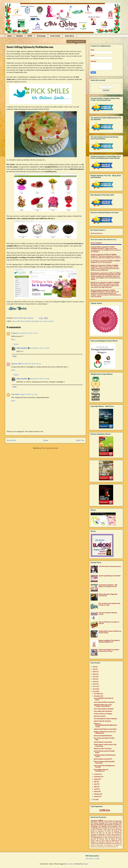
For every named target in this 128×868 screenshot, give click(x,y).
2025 (94, 667)
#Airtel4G (93, 847)
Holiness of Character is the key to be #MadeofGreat (105, 732)
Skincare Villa (16, 364)
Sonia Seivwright (96, 247)
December (97, 694)
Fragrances (101, 831)
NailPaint (117, 831)
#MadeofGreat (115, 841)
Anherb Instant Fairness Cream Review (105, 729)
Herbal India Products (113, 834)
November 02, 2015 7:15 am (28, 333)
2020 (94, 679)
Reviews (20, 36)
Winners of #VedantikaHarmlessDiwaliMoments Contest (105, 725)
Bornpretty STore (116, 826)
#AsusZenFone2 (101, 847)
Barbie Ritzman (95, 273)
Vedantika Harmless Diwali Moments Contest (105, 756)
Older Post (80, 440)
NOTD (109, 831)
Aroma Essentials (113, 823)
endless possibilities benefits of (103, 248)
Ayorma (118, 837)
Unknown (15, 333)
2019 (94, 682)
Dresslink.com (109, 845)
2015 (94, 691)
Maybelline (94, 836)
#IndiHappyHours (97, 837)
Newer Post (11, 440)
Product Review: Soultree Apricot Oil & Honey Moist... (105, 745)
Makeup (111, 828)
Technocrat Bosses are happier (103, 714)
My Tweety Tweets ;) (97, 233)
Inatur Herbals (95, 844)
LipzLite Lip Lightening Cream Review (110, 576)
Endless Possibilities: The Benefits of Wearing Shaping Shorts (109, 641)
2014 (94, 800)
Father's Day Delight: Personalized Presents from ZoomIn (109, 650)
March (96, 791)
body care (102, 833)
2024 (94, 669)
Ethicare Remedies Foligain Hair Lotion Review (108, 595)
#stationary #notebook (105, 842)
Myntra (113, 839)
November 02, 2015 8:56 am (31, 364)
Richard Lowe (95, 282)
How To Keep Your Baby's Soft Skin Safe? (104, 739)
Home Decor (70, 36)
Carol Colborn (95, 261)
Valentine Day (101, 830)
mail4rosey (94, 265)
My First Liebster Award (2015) (103, 759)
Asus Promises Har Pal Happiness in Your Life (104, 766)
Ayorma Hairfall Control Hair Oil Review (103, 699)
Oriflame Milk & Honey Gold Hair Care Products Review (110, 632)
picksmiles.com (37, 321)
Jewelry (93, 830)
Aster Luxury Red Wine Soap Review (104, 702)
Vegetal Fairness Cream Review (103, 742)
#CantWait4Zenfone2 (111, 847)
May (96, 787)
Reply (13, 339)
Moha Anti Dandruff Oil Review (103, 736)
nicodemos (70, 864)
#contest (109, 825)
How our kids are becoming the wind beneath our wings (109, 604)
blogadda (104, 826)
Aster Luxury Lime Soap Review (103, 711)
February (97, 794)
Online (101, 836)
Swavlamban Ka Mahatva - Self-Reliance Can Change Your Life (108, 586)
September (97, 777)
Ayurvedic (93, 839)
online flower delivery (24, 321)
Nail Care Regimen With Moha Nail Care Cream (104, 762)
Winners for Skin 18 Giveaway (103, 749)
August (96, 779)
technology (94, 826)
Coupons (117, 842)
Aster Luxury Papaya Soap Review (104, 709)
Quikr (102, 844)
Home (10, 36)
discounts (109, 844)
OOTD (30, 36)
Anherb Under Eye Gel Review (102, 721)
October (97, 774)
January (97, 796)
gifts (109, 833)
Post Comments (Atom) (50, 448)
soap (105, 828)
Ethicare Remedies (99, 823)
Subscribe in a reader (93, 859)
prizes (117, 825)
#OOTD (101, 825)
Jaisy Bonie (15, 394)
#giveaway (118, 821)
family (115, 836)
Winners (93, 833)
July (95, 782)
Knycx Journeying (96, 290)
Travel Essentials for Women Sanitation (105, 719)
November (97, 696)
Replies (16, 344)
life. (120, 836)
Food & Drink (55, 36)
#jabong (93, 845)
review (45, 321)
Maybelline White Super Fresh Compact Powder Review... (103, 706)
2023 (94, 672)
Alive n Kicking (109, 837)
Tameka (93, 255)
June (96, 784)
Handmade (101, 834)
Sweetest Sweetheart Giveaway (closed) (108, 613)
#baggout (93, 842)
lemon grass (116, 844)
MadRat (117, 845)
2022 (94, 674)
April (96, 789)
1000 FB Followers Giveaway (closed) (110, 566)
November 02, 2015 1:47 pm (40, 348)
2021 (94, 677)
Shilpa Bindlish (22, 348)
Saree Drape (105, 841)
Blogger (85, 864)
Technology (41, 36)
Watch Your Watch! (100, 716)
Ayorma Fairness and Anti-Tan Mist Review (104, 752)
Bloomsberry (100, 845)
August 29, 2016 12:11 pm (29, 394)
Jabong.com (97, 828)
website (51, 321)
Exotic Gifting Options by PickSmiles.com (101, 770)
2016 (94, 689)
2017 (94, 686)
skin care (93, 825)
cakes (14, 321)
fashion (118, 828)
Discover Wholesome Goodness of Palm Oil (109, 623)
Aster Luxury (111, 830)
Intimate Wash (104, 839)
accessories (108, 836)
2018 (94, 684)
